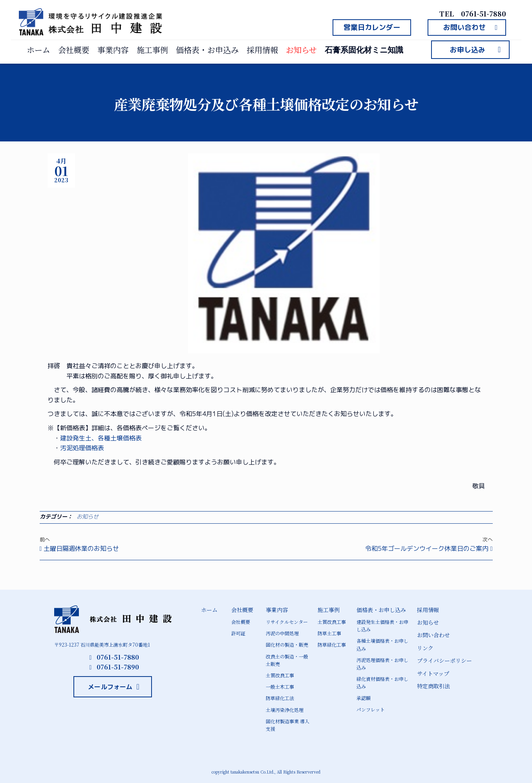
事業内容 (113, 50)
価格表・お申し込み (381, 610)
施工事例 (152, 50)
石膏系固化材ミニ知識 (364, 50)
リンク (425, 648)
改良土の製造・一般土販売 (287, 660)
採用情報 (262, 50)
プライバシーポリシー (444, 660)
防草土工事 (329, 633)
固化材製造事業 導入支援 (288, 725)
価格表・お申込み (207, 50)
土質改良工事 (280, 675)
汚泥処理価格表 (82, 448)
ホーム (38, 50)
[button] (372, 28)
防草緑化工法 (280, 698)
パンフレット (371, 709)
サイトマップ (433, 673)
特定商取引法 (433, 686)
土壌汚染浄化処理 (285, 710)
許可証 (238, 633)
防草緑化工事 (332, 645)
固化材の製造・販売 (287, 645)
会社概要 (74, 50)
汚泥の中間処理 (282, 633)
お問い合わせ (433, 635)
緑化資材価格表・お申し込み (382, 682)
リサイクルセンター (287, 622)
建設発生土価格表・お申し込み (382, 625)
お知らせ (301, 50)
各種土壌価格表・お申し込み (382, 644)
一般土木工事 (280, 687)
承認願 (364, 698)
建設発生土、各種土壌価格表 (101, 438)
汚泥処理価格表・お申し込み (382, 664)
